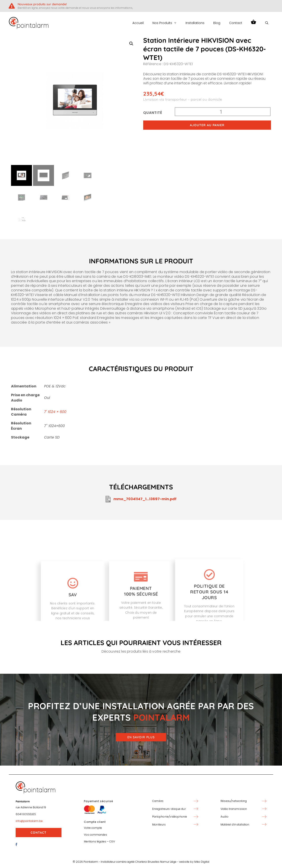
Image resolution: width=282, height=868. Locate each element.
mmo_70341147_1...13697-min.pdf (141, 499)
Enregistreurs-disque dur (169, 809)
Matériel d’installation (235, 825)
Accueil (138, 23)
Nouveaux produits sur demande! (42, 4)
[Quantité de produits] (223, 112)
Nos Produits (167, 23)
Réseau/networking (234, 801)
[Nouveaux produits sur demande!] (12, 6)
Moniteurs (159, 825)
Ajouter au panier (207, 125)
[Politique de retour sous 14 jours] (209, 618)
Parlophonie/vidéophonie (170, 817)
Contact (236, 23)
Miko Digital (202, 862)
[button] (131, 44)
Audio (224, 817)
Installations (195, 23)
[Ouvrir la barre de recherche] (267, 23)
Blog (217, 23)
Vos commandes (96, 835)
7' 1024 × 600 (55, 412)
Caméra (158, 801)
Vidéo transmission (234, 809)
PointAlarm (66, 23)
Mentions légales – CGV (99, 841)
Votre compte (93, 828)
